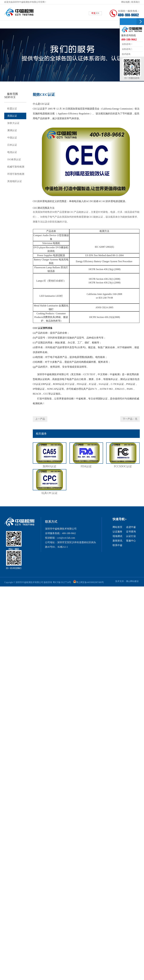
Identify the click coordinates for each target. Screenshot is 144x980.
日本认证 (13, 148)
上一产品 (40, 419)
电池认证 (13, 155)
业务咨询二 (127, 49)
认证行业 (131, 536)
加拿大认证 (14, 124)
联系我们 (136, 2)
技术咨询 (126, 54)
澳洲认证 (13, 132)
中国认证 (13, 140)
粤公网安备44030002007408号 (92, 582)
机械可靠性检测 (16, 171)
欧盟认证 (13, 109)
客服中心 (131, 541)
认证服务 (117, 532)
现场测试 (117, 536)
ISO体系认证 (15, 163)
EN (98, 13)
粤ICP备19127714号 (63, 582)
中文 (93, 13)
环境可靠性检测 (16, 179)
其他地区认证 (15, 186)
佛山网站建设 (132, 581)
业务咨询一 (127, 44)
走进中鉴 (131, 527)
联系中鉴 (117, 545)
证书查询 (131, 532)
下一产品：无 (130, 419)
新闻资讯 (117, 541)
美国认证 (13, 117)
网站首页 (117, 527)
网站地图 (125, 2)
